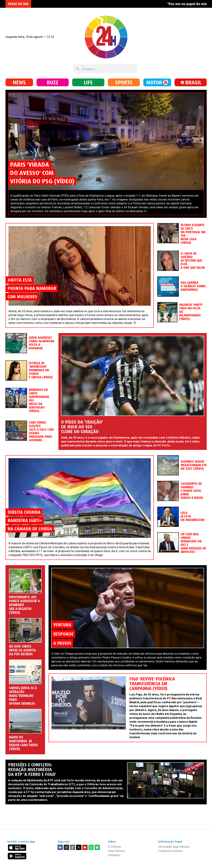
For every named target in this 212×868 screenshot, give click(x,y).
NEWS (19, 82)
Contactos (114, 855)
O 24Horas (114, 847)
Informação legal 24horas (174, 847)
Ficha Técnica (116, 851)
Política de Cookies (170, 851)
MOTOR (154, 82)
